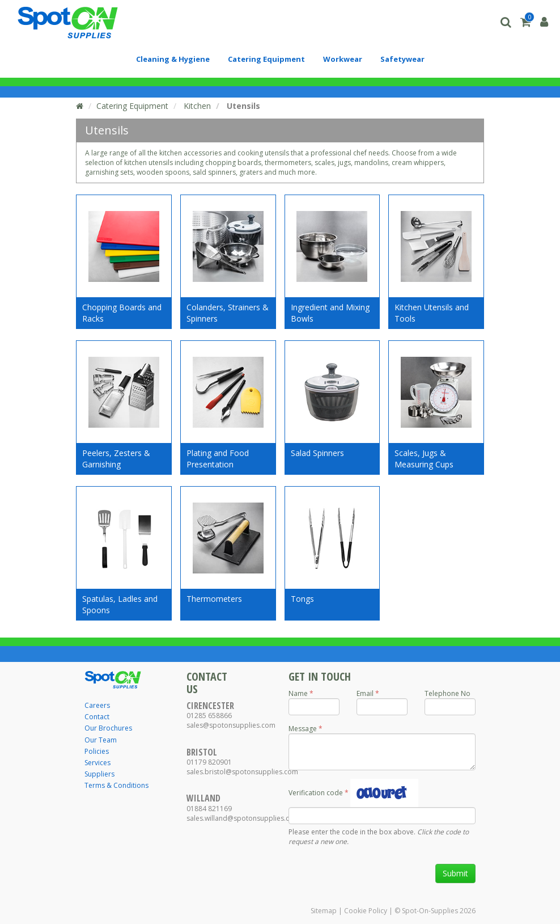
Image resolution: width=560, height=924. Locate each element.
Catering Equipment (132, 106)
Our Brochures (108, 728)
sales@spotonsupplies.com (231, 725)
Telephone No (447, 693)
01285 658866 (209, 716)
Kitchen (196, 106)
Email (365, 693)
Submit (455, 873)
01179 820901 (209, 762)
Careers (97, 705)
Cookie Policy (366, 911)
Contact (97, 717)
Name (298, 693)
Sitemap (324, 911)
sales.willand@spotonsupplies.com (243, 818)
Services (97, 763)
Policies (97, 751)
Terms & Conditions (116, 785)
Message (303, 729)
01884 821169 (209, 809)
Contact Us (207, 683)
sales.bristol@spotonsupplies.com (242, 772)
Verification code (316, 793)
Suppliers (99, 774)
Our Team (101, 740)
